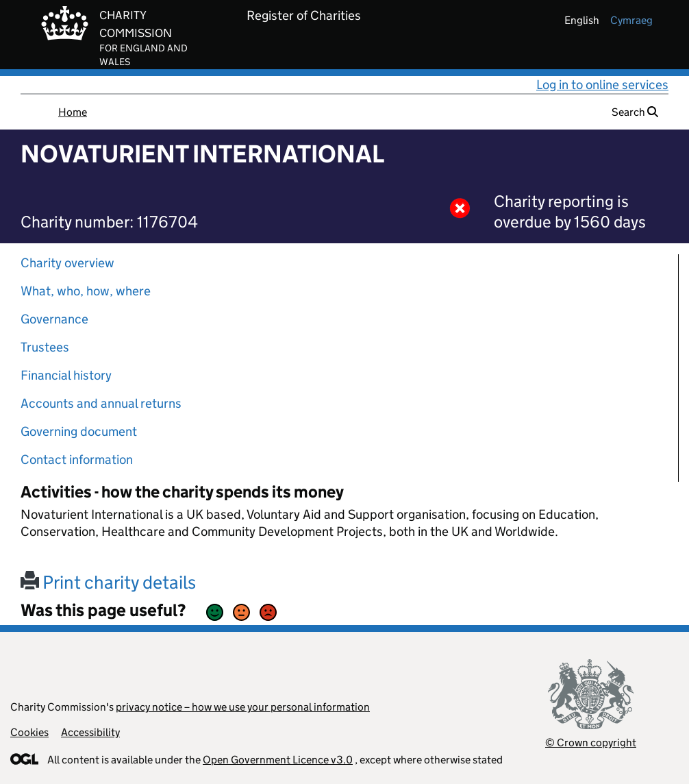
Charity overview (67, 263)
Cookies (29, 732)
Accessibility (90, 732)
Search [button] (635, 112)
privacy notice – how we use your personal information (243, 707)
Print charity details (108, 582)
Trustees (45, 347)
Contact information (77, 460)
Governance (54, 319)
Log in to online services (602, 85)
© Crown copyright (591, 743)
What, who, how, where (86, 291)
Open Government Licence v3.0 (278, 760)
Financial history (66, 375)
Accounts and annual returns (101, 403)
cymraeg (631, 20)
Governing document (79, 431)
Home (73, 112)
